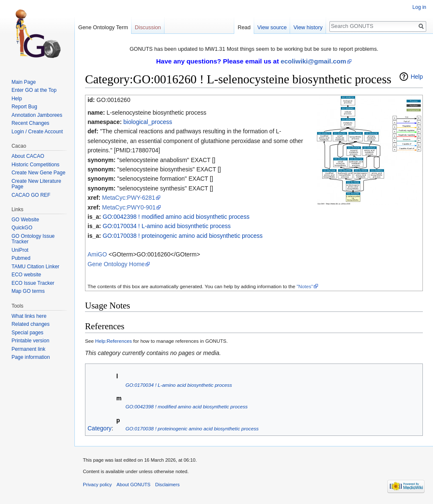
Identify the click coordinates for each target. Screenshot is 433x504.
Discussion (148, 27)
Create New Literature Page (36, 184)
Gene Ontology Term (103, 27)
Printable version (30, 341)
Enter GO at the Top (34, 90)
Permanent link (28, 349)
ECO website (26, 275)
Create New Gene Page (38, 173)
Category (100, 428)
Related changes (30, 324)
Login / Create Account (37, 132)
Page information (31, 357)
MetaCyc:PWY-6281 (129, 198)
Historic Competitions (35, 165)
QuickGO (22, 228)
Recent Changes (30, 123)
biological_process (148, 122)
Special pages (27, 333)
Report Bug (24, 107)
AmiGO (97, 254)
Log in (419, 7)
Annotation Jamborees (37, 115)
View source (272, 27)
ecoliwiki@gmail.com (314, 61)
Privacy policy (97, 485)
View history (308, 27)
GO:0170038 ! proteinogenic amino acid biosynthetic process (183, 236)
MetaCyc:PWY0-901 (129, 207)
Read (244, 27)
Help (417, 77)
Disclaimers (167, 485)
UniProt (20, 250)
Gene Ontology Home (116, 264)
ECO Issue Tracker (33, 283)
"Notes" (305, 286)
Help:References (114, 341)
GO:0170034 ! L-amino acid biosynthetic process (167, 226)
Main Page (23, 82)
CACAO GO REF (31, 195)
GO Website (25, 220)
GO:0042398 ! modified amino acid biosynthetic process (176, 217)
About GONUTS (134, 485)
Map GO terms (28, 291)
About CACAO (28, 156)
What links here (29, 316)
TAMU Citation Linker (35, 267)
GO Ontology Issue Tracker (33, 239)
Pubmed (21, 258)
